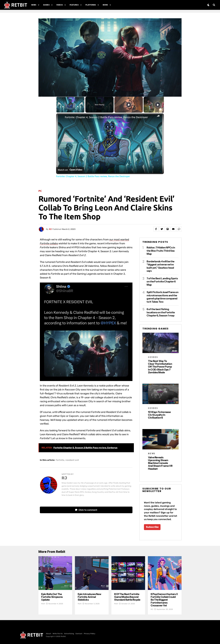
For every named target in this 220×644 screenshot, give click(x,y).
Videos (60, 5)
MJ (152, 609)
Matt (43, 604)
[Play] (129, 105)
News (34, 5)
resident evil (72, 460)
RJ (50, 229)
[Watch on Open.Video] (70, 170)
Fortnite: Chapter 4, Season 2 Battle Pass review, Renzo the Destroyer (106, 117)
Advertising (69, 634)
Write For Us (58, 634)
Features (74, 5)
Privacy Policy (90, 634)
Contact (79, 634)
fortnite (60, 460)
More (105, 5)
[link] (61, 118)
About (49, 634)
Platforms (91, 5)
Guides (46, 5)
